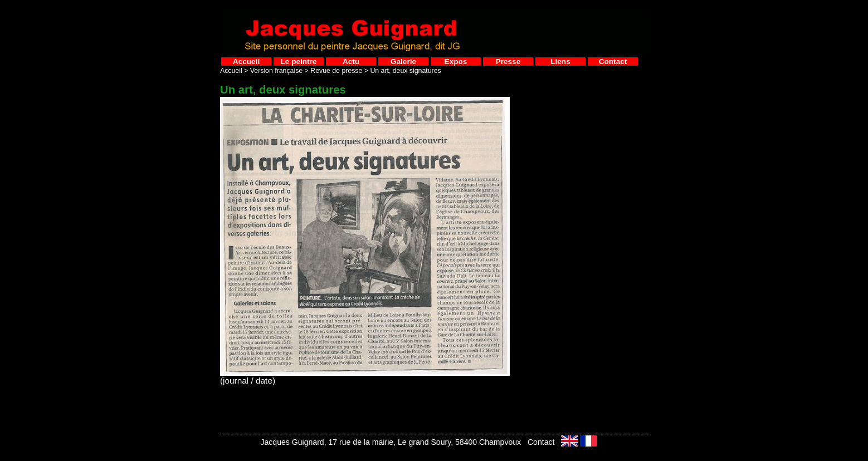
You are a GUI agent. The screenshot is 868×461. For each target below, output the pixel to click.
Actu (351, 62)
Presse (508, 62)
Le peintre (299, 62)
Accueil (246, 62)
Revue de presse (336, 71)
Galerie (403, 62)
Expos (456, 62)
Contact (613, 62)
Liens (560, 62)
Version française (276, 71)
